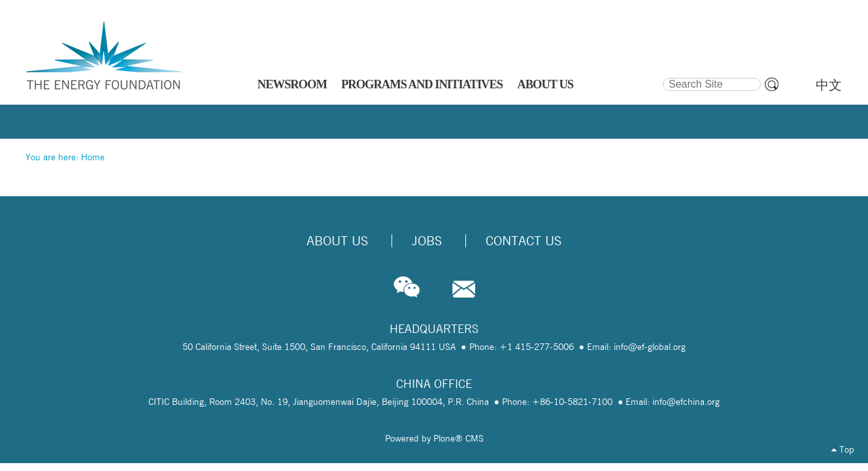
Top (843, 449)
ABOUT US (545, 84)
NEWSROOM (292, 84)
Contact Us (524, 241)
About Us (337, 241)
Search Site (662, 76)
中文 (829, 85)
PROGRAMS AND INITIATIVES (422, 84)
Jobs (427, 241)
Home (93, 157)
